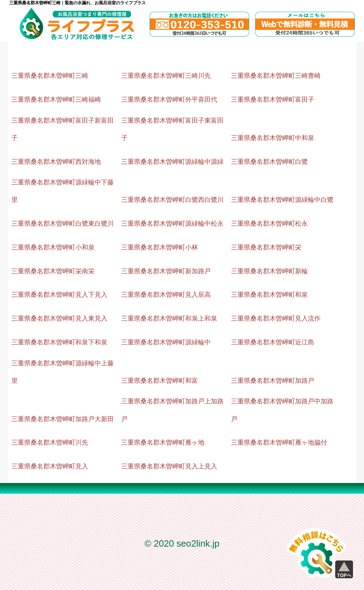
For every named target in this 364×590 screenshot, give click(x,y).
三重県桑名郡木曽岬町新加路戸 (166, 271)
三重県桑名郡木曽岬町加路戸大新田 (63, 419)
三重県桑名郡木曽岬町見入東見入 (59, 318)
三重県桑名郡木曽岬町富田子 (273, 100)
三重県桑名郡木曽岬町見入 (50, 466)
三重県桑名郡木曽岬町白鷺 (269, 162)
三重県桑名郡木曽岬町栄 (266, 247)
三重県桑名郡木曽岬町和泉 (269, 295)
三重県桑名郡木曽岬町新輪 (269, 271)
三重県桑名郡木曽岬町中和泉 (273, 138)
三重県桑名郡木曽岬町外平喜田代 (169, 100)
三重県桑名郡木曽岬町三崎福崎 (56, 100)
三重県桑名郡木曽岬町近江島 (273, 342)
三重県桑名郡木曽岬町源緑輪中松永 (172, 224)
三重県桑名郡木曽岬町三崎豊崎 (276, 76)
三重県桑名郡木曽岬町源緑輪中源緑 (172, 162)
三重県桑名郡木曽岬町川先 (50, 442)
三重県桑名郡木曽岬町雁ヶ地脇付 (279, 442)
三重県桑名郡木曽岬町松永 (269, 224)
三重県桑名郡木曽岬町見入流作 (276, 318)
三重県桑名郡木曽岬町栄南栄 (53, 271)
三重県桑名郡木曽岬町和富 (160, 381)
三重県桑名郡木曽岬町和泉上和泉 (169, 318)
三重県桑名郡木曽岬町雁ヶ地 (163, 442)
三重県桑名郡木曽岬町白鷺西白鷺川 (172, 200)
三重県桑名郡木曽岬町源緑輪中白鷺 (282, 200)
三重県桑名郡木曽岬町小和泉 (53, 247)
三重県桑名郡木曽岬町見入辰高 (166, 295)
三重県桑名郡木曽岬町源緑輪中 (166, 342)
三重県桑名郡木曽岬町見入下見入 (59, 295)
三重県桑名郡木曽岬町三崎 (50, 76)
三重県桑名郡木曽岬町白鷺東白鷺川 (63, 224)
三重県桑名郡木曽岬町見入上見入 (169, 466)
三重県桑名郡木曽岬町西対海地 (56, 162)
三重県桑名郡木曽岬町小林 (160, 247)
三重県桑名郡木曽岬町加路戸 (273, 381)
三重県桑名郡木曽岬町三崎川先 (166, 76)
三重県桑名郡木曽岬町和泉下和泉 (59, 342)
